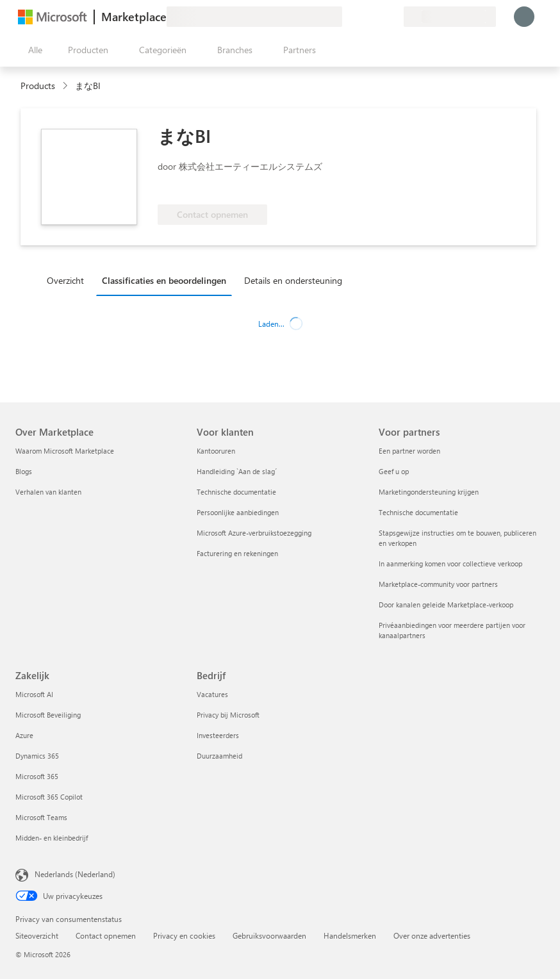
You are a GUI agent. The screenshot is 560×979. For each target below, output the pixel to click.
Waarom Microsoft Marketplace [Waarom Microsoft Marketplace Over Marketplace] (65, 451)
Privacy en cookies (184, 935)
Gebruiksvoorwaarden (269, 935)
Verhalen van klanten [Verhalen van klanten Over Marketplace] (48, 492)
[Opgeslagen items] (378, 17)
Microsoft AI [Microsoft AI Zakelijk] (34, 694)
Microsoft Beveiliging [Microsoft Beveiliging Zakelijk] (48, 715)
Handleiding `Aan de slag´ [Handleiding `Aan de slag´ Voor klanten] (237, 471)
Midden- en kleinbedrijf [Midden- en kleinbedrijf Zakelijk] (52, 838)
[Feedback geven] (347, 17)
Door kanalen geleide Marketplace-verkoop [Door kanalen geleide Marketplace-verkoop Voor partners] (446, 605)
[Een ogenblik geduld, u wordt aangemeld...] (524, 17)
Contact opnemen (106, 935)
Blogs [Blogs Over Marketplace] (24, 471)
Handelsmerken (350, 935)
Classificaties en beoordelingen (164, 280)
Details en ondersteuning (293, 280)
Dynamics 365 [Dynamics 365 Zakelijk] (37, 756)
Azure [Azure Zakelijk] (24, 735)
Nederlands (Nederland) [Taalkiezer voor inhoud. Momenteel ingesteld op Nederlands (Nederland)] (75, 874)
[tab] (69, 280)
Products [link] (38, 86)
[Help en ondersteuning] (363, 17)
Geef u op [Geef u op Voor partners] (394, 471)
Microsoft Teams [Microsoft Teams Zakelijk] (41, 817)
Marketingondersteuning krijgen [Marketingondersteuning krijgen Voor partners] (429, 492)
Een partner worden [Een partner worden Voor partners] (409, 451)
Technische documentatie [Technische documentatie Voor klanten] (236, 492)
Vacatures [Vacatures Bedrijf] (212, 694)
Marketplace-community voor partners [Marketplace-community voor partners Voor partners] (438, 584)
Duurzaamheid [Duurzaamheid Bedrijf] (219, 756)
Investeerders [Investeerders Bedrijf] (218, 735)
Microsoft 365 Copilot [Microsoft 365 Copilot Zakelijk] (49, 797)
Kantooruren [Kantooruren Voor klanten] (216, 451)
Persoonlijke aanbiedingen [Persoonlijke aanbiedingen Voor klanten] (238, 512)
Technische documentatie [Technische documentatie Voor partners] (418, 512)
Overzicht (65, 280)
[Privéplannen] (393, 17)
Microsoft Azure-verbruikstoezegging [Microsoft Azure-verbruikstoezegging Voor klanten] (254, 533)
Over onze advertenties (432, 935)
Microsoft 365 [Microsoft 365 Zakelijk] (37, 776)
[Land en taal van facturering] (450, 17)
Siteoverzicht (37, 935)
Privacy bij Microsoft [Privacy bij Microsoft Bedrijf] (228, 715)
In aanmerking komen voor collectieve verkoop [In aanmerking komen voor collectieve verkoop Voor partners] (450, 564)
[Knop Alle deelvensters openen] (33, 50)
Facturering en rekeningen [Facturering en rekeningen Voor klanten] (237, 553)
